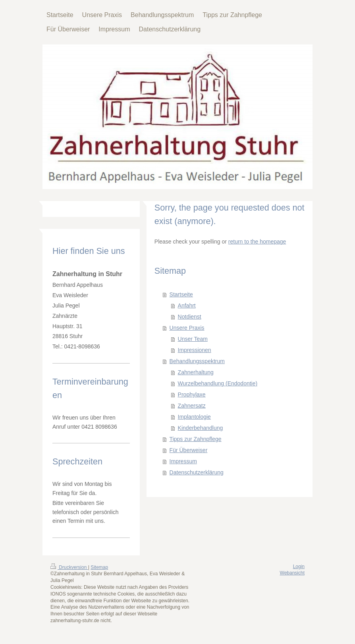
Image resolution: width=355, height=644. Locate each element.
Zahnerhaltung (196, 372)
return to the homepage (257, 242)
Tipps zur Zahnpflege (196, 439)
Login (299, 567)
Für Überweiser (189, 450)
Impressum (183, 461)
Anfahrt (187, 306)
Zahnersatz (192, 406)
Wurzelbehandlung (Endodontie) (218, 383)
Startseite (181, 294)
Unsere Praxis (187, 328)
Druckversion (69, 567)
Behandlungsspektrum (197, 361)
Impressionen (195, 350)
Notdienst (190, 317)
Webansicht (292, 573)
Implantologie (194, 417)
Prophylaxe (192, 395)
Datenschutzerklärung (197, 472)
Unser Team (193, 339)
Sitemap (99, 567)
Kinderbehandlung (201, 428)
